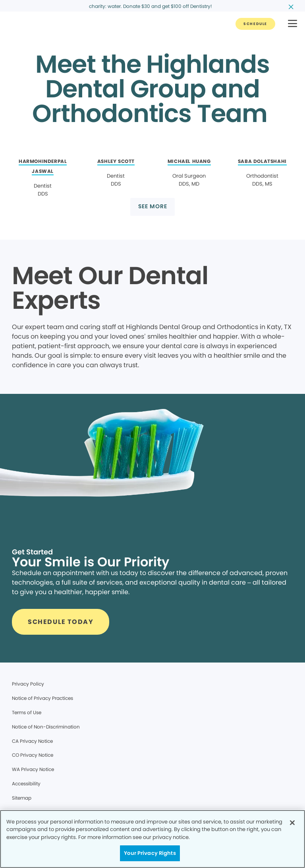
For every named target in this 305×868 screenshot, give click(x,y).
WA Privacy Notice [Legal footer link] (33, 769)
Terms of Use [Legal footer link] (27, 712)
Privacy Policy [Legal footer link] (28, 684)
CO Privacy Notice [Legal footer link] (33, 755)
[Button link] (255, 24)
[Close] (292, 823)
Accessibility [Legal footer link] (26, 784)
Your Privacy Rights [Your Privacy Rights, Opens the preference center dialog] (150, 853)
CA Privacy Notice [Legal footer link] (32, 741)
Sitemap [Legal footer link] (22, 798)
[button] (292, 24)
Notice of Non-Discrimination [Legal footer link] (46, 727)
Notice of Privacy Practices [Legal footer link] (42, 698)
